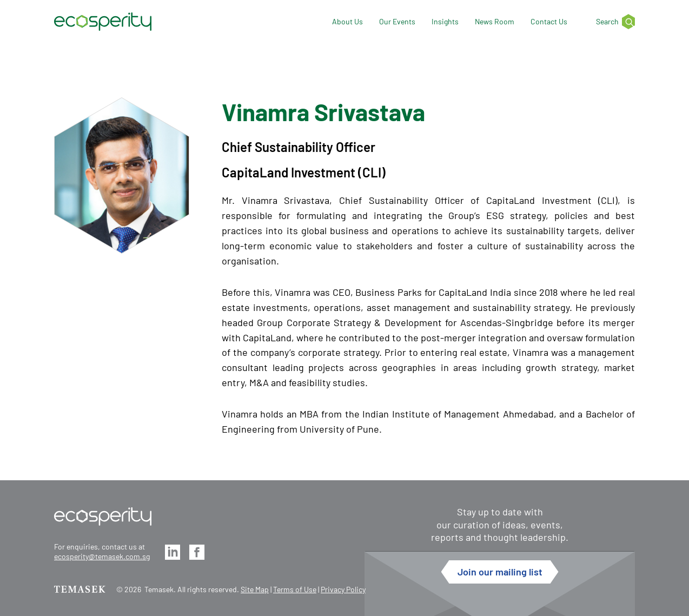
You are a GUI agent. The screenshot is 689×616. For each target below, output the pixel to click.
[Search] (609, 22)
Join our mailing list (500, 572)
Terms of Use (295, 589)
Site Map (255, 589)
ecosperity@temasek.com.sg (102, 556)
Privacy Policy (343, 589)
